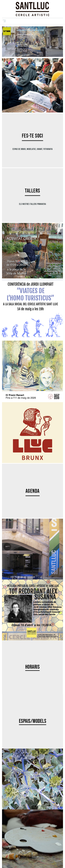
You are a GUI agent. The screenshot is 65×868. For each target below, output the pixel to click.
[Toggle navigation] (4, 21)
